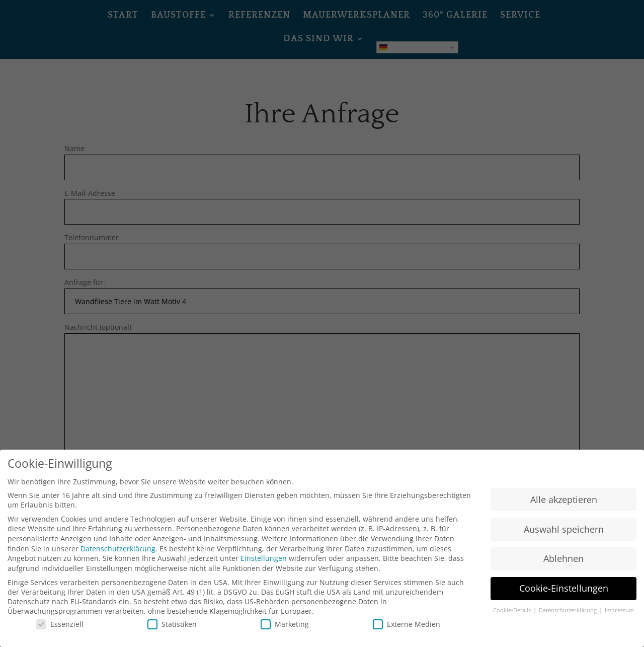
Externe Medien (407, 624)
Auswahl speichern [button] (564, 529)
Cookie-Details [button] (513, 611)
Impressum (619, 611)
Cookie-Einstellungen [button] (564, 589)
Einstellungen (264, 558)
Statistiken (172, 624)
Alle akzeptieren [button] (564, 499)
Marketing (285, 624)
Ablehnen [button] (563, 559)
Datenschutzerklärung (118, 549)
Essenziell (60, 624)
